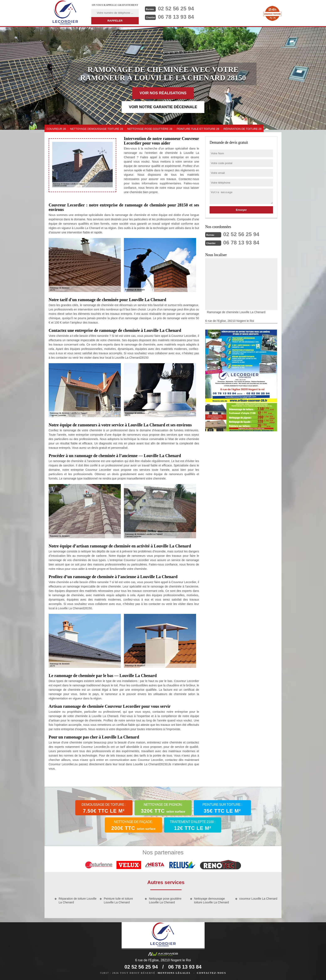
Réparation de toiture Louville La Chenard (78, 900)
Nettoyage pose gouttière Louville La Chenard (165, 900)
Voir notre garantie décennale (163, 107)
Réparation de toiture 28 (243, 129)
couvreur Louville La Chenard (258, 899)
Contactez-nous (211, 973)
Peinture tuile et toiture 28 (198, 129)
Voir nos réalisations (163, 93)
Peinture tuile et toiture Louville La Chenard (118, 900)
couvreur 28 (56, 129)
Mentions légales (174, 973)
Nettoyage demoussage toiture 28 (96, 129)
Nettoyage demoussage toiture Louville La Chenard (212, 900)
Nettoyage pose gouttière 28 (150, 129)
